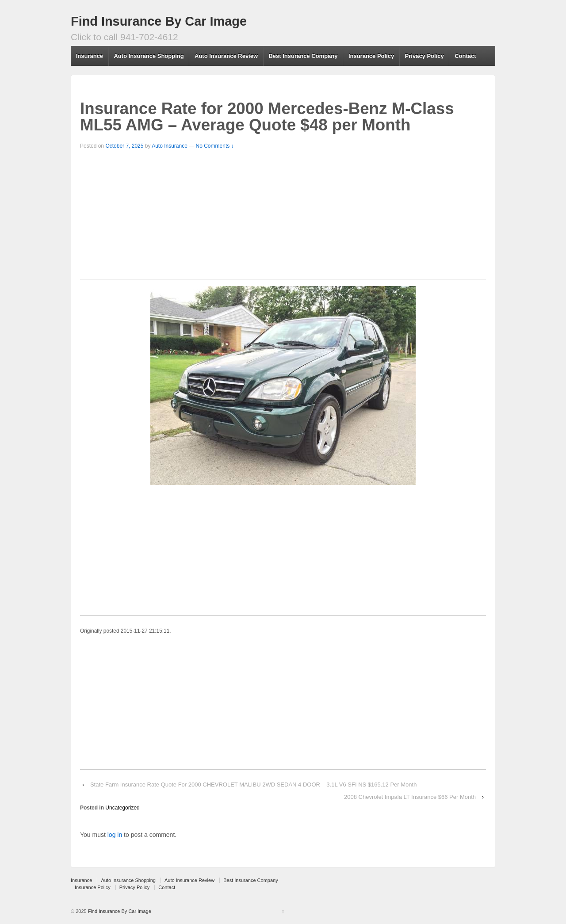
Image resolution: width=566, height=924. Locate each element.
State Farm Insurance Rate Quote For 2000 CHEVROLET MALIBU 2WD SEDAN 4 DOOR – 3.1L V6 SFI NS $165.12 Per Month (253, 785)
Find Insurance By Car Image (159, 21)
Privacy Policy (424, 56)
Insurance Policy (371, 56)
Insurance (90, 56)
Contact (465, 56)
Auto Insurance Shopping (149, 56)
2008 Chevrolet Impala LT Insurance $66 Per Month (410, 797)
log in (115, 835)
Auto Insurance (170, 146)
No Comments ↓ (215, 146)
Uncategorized (122, 808)
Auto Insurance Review (226, 56)
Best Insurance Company (303, 56)
